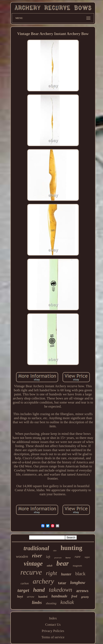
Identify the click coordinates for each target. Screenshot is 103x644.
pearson (58, 558)
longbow (78, 583)
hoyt (20, 596)
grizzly (85, 597)
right (51, 573)
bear (63, 563)
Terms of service (53, 637)
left (48, 557)
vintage (33, 564)
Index (53, 618)
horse (68, 558)
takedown (60, 590)
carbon (25, 583)
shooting (51, 603)
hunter (66, 574)
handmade (59, 596)
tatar (62, 583)
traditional (36, 548)
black (80, 574)
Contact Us (53, 625)
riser (37, 556)
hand (39, 590)
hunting (71, 548)
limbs (37, 602)
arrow (31, 597)
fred (74, 596)
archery (43, 581)
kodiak (67, 602)
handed (43, 597)
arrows (82, 591)
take (55, 551)
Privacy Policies (53, 631)
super (87, 557)
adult (49, 566)
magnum (77, 566)
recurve (31, 572)
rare (78, 557)
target (23, 590)
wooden (22, 556)
